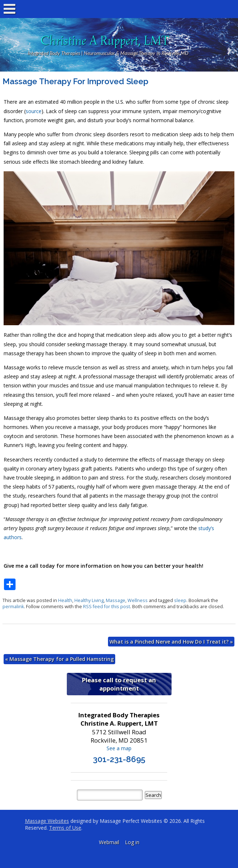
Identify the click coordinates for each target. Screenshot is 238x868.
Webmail (109, 842)
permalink (13, 607)
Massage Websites (47, 821)
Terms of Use (65, 828)
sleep (180, 600)
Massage (116, 600)
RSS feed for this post (107, 607)
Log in (132, 842)
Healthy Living (89, 600)
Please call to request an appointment (119, 684)
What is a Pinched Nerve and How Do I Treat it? (171, 642)
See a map (119, 748)
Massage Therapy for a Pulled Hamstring (59, 659)
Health (65, 600)
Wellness (138, 600)
